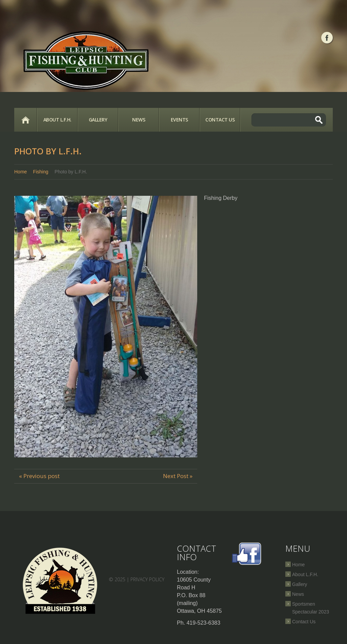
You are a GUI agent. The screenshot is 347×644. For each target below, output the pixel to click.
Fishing (40, 172)
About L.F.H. (57, 120)
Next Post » (178, 476)
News (139, 120)
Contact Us (220, 120)
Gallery (98, 120)
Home (25, 120)
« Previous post (39, 476)
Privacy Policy (147, 579)
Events (179, 120)
